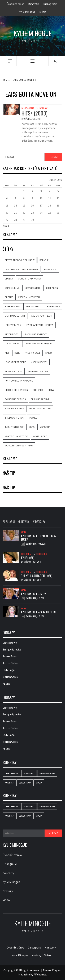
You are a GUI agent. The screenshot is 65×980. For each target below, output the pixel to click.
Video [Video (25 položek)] (39, 783)
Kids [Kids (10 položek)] (7, 353)
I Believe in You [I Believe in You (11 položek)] (13, 325)
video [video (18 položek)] (32, 427)
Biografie (34, 4)
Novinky (8, 891)
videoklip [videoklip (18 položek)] (45, 427)
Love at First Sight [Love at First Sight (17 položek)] (15, 362)
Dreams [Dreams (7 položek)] (9, 297)
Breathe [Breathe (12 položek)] (44, 260)
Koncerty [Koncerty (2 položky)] (29, 773)
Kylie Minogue (27, 12)
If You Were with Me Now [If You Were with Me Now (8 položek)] (40, 325)
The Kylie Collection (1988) (37, 576)
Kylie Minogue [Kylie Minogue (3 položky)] (47, 773)
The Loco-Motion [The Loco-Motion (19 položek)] (14, 418)
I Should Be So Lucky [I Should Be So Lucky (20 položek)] (35, 334)
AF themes (40, 974)
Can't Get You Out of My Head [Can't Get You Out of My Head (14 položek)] (21, 269)
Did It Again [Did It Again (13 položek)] (52, 288)
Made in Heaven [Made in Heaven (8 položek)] (39, 362)
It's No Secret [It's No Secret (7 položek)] (13, 344)
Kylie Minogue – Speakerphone (39, 612)
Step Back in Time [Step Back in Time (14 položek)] (14, 408)
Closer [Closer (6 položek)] (9, 279)
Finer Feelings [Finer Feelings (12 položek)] (13, 306)
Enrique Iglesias (12, 649)
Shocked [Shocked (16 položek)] (38, 390)
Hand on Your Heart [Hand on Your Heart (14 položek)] (41, 316)
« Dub (6, 226)
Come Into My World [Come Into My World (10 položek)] (29, 279)
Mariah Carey (10, 677)
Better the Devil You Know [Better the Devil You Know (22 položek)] (20, 260)
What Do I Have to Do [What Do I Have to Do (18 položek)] (16, 436)
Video (24, 532)
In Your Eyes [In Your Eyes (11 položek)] (12, 334)
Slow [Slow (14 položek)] (51, 390)
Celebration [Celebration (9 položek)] (50, 269)
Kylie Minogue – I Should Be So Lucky (39, 538)
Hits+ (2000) (34, 113)
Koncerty (8, 873)
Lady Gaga (9, 670)
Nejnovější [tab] (24, 522)
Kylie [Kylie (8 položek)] (17, 353)
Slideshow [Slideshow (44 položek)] (25, 783)
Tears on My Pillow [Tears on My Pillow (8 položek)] (40, 408)
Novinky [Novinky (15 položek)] (9, 783)
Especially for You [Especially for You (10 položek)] (29, 297)
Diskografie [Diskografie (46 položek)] (12, 773)
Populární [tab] (9, 522)
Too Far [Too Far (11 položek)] (34, 418)
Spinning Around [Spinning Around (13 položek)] (40, 399)
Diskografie (50, 4)
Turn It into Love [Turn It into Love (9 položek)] (14, 427)
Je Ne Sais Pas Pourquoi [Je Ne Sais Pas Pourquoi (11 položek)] (39, 344)
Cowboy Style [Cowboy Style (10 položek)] (33, 288)
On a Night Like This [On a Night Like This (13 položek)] (37, 371)
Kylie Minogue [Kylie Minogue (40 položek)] (33, 353)
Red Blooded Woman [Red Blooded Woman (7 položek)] (16, 390)
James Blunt (10, 656)
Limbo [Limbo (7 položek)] (49, 353)
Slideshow (42, 108)
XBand (6, 684)
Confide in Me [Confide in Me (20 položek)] (12, 288)
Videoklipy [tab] (39, 522)
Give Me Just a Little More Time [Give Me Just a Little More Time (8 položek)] (43, 306)
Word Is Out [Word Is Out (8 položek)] (40, 436)
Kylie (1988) (28, 558)
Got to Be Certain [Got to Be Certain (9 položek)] (15, 316)
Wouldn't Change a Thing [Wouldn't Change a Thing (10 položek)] (19, 446)
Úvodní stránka (15, 4)
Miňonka (28, 119)
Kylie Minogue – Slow (34, 594)
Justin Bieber (10, 663)
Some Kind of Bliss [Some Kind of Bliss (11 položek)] (15, 399)
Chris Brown (10, 643)
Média (43, 12)
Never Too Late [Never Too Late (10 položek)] (13, 371)
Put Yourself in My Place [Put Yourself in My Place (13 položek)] (19, 381)
